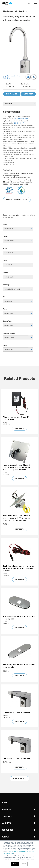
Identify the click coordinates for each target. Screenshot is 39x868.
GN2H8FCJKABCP (21, 119)
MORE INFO (20, 428)
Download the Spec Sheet (12, 77)
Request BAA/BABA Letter (17, 200)
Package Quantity (9, 333)
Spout (5, 249)
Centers (6, 236)
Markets (6, 823)
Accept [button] (15, 864)
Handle (6, 273)
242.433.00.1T (19, 123)
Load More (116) (20, 779)
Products (7, 816)
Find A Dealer (12, 94)
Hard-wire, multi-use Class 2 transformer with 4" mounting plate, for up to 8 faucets (17, 467)
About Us (6, 809)
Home (4, 803)
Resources (7, 830)
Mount (5, 224)
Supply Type (7, 321)
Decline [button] (24, 864)
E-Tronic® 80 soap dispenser (16, 713)
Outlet (5, 261)
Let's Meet (28, 94)
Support (6, 837)
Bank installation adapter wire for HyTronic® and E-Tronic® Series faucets (19, 568)
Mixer (5, 297)
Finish (5, 345)
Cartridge (6, 285)
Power (5, 309)
